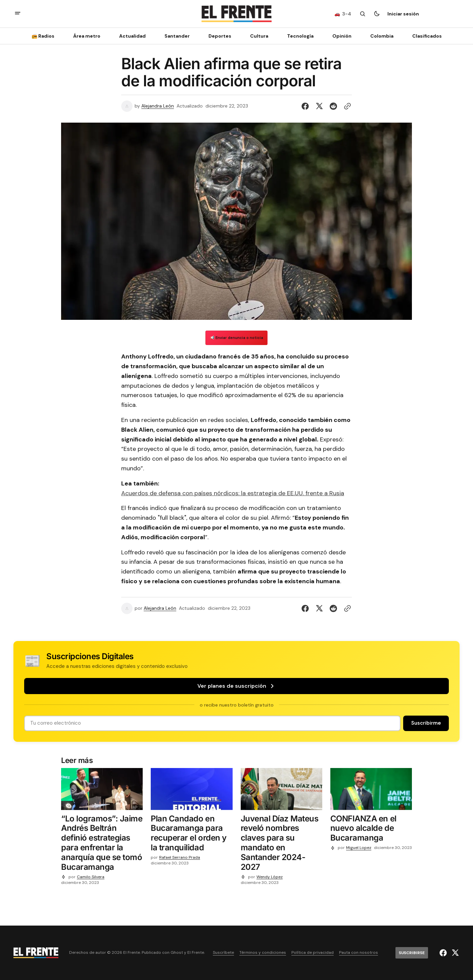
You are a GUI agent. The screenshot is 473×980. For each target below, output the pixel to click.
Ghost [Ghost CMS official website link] (177, 953)
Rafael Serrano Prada (180, 858)
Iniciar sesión (403, 14)
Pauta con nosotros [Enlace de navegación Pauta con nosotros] (359, 953)
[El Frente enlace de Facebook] (444, 953)
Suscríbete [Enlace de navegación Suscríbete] (223, 953)
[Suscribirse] (442, 14)
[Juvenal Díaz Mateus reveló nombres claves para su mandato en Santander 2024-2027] (281, 844)
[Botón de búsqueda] (363, 14)
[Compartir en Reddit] (333, 106)
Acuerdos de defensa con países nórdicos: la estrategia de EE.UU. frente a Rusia (233, 493)
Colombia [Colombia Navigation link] (382, 36)
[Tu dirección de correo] (212, 723)
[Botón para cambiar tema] (377, 14)
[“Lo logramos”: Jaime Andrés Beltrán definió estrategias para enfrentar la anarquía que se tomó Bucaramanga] (102, 844)
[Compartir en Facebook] (306, 106)
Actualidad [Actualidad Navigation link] (132, 36)
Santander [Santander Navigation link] (177, 36)
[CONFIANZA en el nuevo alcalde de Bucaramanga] (371, 830)
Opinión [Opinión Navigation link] (342, 36)
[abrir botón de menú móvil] (18, 14)
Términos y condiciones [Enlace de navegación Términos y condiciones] (263, 953)
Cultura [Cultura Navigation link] (259, 36)
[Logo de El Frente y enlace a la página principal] (237, 14)
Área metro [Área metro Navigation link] (87, 36)
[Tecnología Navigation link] (300, 36)
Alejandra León (158, 106)
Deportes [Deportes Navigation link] (220, 36)
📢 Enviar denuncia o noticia (236, 338)
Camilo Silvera (91, 877)
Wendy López (270, 877)
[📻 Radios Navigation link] (45, 36)
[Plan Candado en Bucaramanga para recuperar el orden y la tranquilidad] (192, 835)
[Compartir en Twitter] (319, 106)
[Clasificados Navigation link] (425, 36)
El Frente (196, 953)
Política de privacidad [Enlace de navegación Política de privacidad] (313, 953)
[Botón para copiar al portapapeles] (346, 106)
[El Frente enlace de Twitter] (454, 953)
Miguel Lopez (359, 848)
